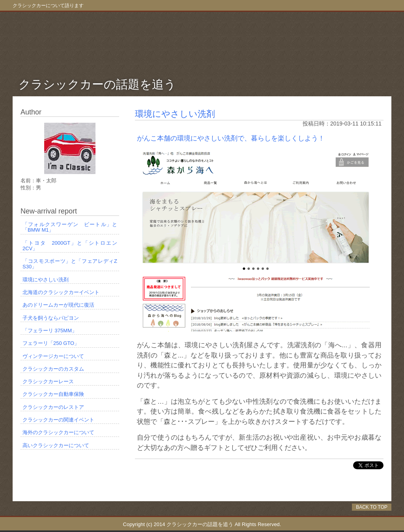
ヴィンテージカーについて (53, 356)
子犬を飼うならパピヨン (51, 318)
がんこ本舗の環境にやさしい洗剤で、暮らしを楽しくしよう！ (231, 138)
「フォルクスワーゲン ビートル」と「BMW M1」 (70, 227)
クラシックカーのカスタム (53, 369)
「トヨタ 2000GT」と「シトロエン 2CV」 (71, 246)
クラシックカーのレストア (53, 407)
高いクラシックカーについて (56, 446)
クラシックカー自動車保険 (53, 394)
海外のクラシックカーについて (58, 433)
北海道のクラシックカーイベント (61, 292)
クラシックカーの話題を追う (97, 84)
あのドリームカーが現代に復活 (58, 305)
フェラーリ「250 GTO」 (51, 343)
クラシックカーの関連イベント (58, 420)
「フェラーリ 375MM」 (50, 331)
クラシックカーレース (48, 382)
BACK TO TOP (372, 507)
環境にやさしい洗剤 (175, 114)
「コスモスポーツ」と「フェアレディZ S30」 (71, 264)
